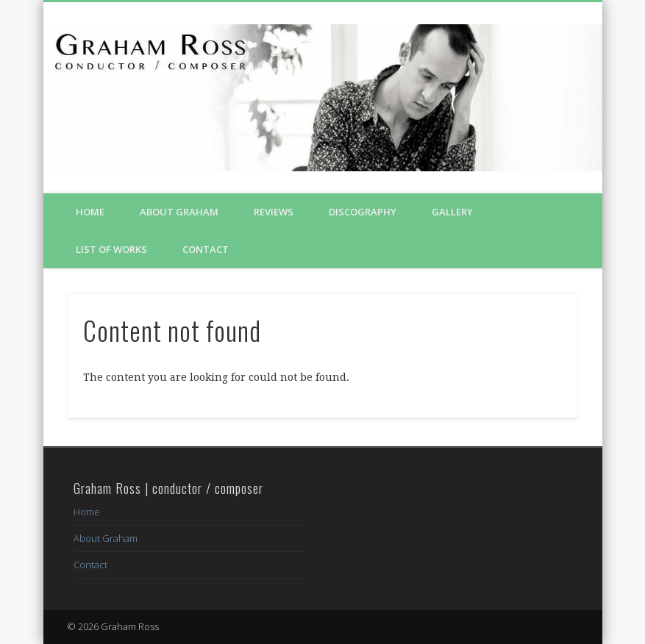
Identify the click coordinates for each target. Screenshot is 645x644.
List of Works (111, 249)
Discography (363, 212)
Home (90, 212)
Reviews (274, 212)
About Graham (179, 212)
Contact (206, 249)
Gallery (452, 212)
